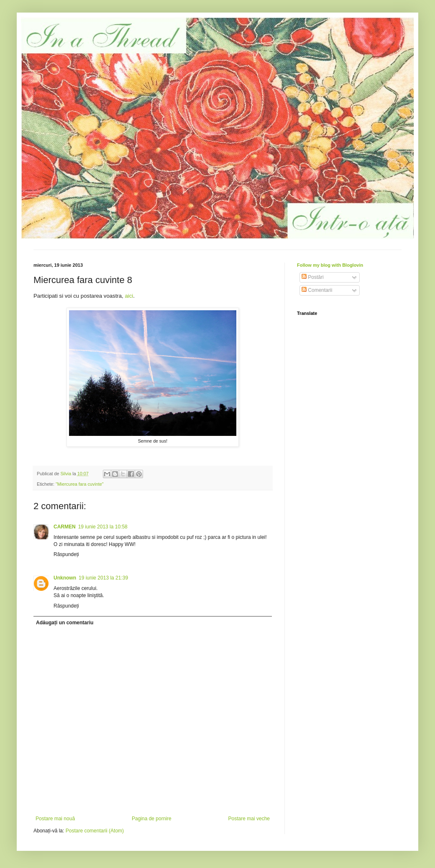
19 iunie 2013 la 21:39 (103, 578)
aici (129, 296)
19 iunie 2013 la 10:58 (103, 527)
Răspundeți (66, 554)
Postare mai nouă (55, 819)
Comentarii (317, 290)
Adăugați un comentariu (65, 623)
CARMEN (65, 527)
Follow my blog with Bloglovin (330, 265)
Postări (313, 277)
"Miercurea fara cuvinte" (79, 484)
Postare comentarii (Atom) (95, 831)
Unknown (65, 578)
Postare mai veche (249, 819)
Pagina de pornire (152, 819)
